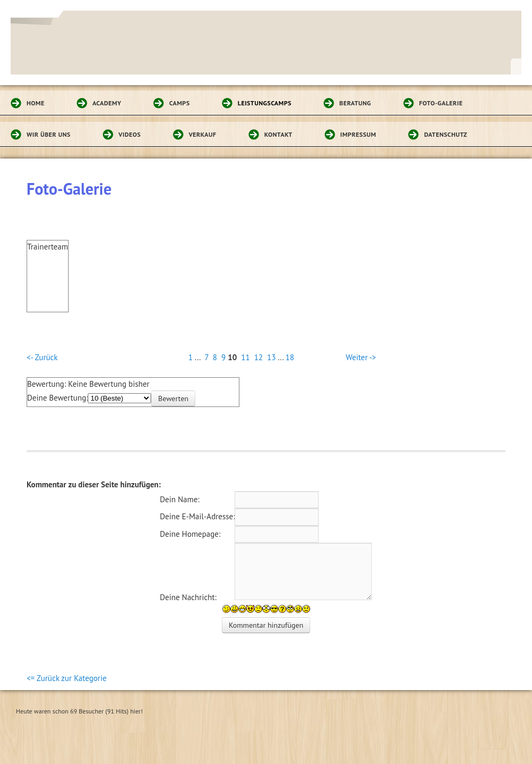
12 (259, 357)
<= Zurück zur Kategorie (66, 678)
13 (271, 357)
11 (245, 357)
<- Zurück (42, 357)
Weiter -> (361, 357)
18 (290, 357)
